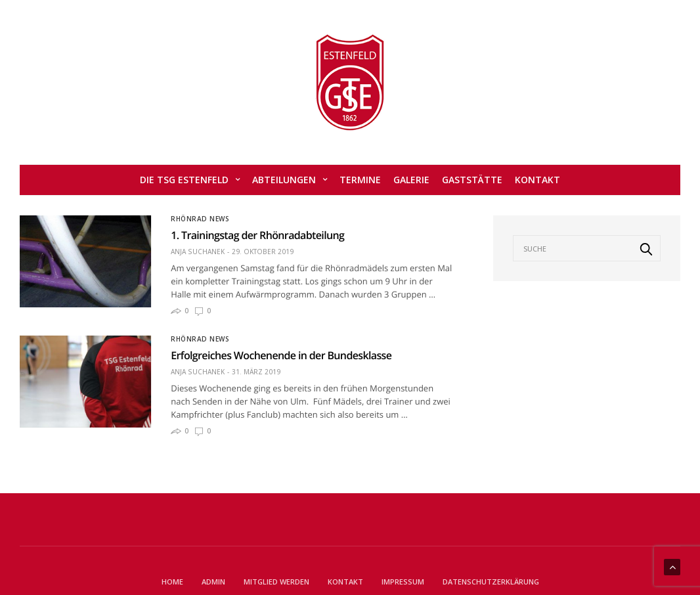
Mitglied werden (276, 582)
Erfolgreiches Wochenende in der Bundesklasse (281, 355)
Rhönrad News (200, 219)
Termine (360, 180)
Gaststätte (472, 180)
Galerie (411, 180)
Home (172, 582)
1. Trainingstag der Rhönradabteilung (257, 235)
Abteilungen (284, 180)
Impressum (403, 582)
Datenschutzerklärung (491, 582)
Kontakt (537, 180)
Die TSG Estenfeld (184, 180)
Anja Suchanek (198, 252)
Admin (213, 582)
